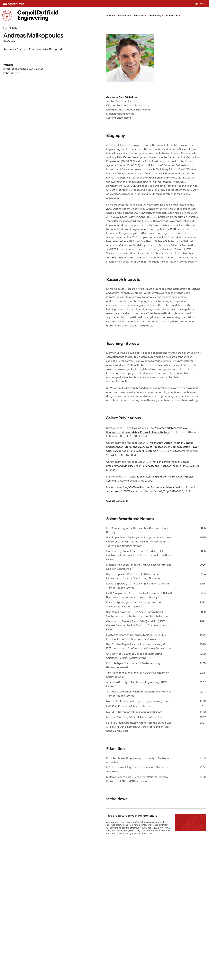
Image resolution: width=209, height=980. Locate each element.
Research (140, 15)
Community (156, 15)
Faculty (10, 28)
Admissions (173, 15)
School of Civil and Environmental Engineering (34, 49)
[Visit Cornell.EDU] (7, 15)
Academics (124, 15)
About (111, 15)
